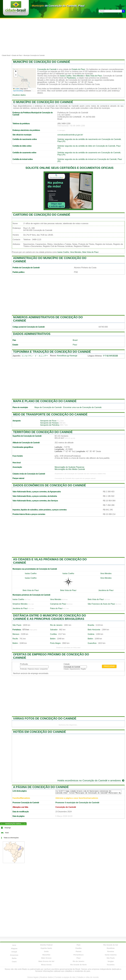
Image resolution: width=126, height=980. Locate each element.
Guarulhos (92, 643)
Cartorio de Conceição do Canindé (42, 215)
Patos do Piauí (56, 608)
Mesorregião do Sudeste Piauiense (69, 467)
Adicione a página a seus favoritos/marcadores (77, 798)
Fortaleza (17, 630)
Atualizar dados (19, 95)
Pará (78, 945)
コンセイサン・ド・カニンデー (35, 356)
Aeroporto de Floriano (49, 423)
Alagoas (14, 948)
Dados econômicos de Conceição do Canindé (49, 485)
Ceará (14, 962)
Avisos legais (33, 977)
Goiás (46, 951)
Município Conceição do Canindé (34, 55)
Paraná (78, 951)
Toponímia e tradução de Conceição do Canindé (52, 352)
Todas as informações (11, 838)
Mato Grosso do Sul (46, 961)
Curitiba (53, 634)
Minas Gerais (46, 965)
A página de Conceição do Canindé (41, 787)
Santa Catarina (111, 955)
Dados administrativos (32, 334)
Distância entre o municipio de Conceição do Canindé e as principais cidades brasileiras (49, 617)
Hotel (7, 833)
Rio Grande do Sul (111, 945)
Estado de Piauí (17, 55)
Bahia (14, 958)
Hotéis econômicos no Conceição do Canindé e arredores (91, 780)
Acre (14, 945)
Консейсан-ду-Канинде (67, 356)
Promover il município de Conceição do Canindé (77, 803)
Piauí (75, 345)
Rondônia (111, 948)
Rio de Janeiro (56, 625)
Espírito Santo (46, 948)
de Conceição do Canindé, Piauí (58, 6)
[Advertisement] (63, 36)
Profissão (24, 664)
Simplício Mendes (20, 604)
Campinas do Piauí (58, 604)
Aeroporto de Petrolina (50, 425)
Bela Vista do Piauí (94, 76)
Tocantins (111, 965)
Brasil (75, 340)
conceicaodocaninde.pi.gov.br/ (70, 135)
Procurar (109, 666)
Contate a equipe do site (65, 977)
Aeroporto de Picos (48, 421)
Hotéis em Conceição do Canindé (40, 732)
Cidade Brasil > (7, 55)
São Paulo (17, 625)
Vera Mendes (78, 76)
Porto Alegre (55, 643)
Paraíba (78, 948)
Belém (53, 639)
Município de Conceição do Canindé (42, 62)
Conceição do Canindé (47, 69)
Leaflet (16, 89)
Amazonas (14, 955)
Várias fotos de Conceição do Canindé (45, 718)
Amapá (14, 952)
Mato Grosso (46, 958)
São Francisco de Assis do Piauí (101, 604)
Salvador (54, 630)
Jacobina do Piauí (106, 590)
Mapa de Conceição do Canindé (48, 407)
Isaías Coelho (66, 76)
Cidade (67, 664)
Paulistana (71, 78)
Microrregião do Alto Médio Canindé (70, 469)
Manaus (16, 634)
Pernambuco (78, 955)
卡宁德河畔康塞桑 (110, 356)
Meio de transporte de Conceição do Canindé (50, 414)
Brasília (91, 625)
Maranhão (46, 955)
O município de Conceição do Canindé (43, 102)
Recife (15, 639)
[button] (16, 72)
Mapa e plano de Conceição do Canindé (45, 401)
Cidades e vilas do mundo (88, 977)
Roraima (111, 951)
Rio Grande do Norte (78, 965)
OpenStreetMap (18, 91)
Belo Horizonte (94, 630)
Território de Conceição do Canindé (43, 432)
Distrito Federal (46, 945)
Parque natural (18, 478)
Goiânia (91, 634)
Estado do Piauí (78, 69)
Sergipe (111, 961)
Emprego (8, 828)
